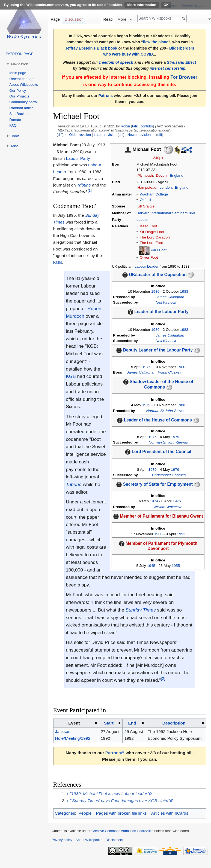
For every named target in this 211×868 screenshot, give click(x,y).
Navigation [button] (20, 64)
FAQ (13, 125)
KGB (58, 262)
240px (158, 158)
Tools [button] (15, 136)
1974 (154, 501)
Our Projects (19, 96)
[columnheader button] (111, 723)
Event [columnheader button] (74, 723)
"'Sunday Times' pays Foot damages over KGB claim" (120, 801)
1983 (184, 291)
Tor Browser (184, 77)
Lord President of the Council (161, 452)
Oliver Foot (149, 257)
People (85, 813)
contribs (147, 126)
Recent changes (22, 79)
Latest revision (105, 135)
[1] (90, 190)
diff (60, 135)
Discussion (74, 19)
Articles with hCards (170, 813)
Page (55, 19)
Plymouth (145, 175)
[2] (163, 678)
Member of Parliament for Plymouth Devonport (161, 546)
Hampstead (147, 187)
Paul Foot (159, 250)
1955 (176, 566)
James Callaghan (170, 297)
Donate (15, 120)
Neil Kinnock (166, 302)
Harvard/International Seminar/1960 (166, 213)
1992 (181, 534)
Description (174, 723)
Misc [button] (15, 146)
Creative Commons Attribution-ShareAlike (122, 831)
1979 (146, 405)
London (166, 187)
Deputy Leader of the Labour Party (158, 350)
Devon (161, 175)
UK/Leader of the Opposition (158, 275)
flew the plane (156, 42)
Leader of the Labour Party (161, 312)
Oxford (145, 200)
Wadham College (154, 194)
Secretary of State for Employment (158, 484)
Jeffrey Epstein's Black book (91, 48)
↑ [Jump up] (68, 794)
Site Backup (19, 114)
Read (108, 19)
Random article (21, 108)
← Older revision (78, 135)
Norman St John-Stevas (166, 411)
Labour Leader (147, 266)
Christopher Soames (169, 475)
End (132, 723)
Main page (18, 73)
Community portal (23, 102)
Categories (65, 813)
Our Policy (18, 91)
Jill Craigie (146, 206)
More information (142, 5)
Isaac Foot (148, 226)
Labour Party (78, 158)
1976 (146, 367)
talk (135, 126)
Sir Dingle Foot (152, 232)
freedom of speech (116, 62)
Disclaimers (114, 840)
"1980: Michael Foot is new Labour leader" (109, 794)
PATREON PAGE (20, 54)
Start (109, 723)
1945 (151, 566)
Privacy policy (62, 840)
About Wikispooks (24, 85)
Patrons (106, 96)
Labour (142, 220)
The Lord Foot (151, 243)
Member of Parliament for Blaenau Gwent (161, 516)
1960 (158, 534)
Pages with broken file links (121, 813)
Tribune (84, 185)
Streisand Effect (181, 62)
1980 (155, 291)
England (177, 175)
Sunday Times (141, 610)
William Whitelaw (167, 507)
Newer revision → (141, 135)
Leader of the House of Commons (158, 420)
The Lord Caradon (155, 237)
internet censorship (167, 68)
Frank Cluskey (169, 372)
